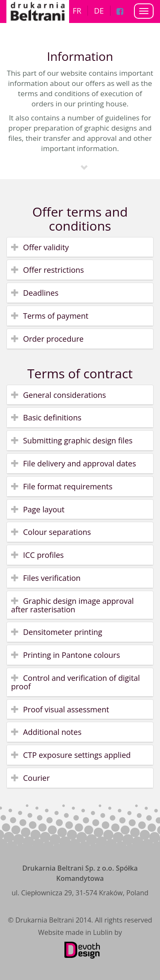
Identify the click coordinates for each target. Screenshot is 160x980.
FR (77, 11)
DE (99, 11)
